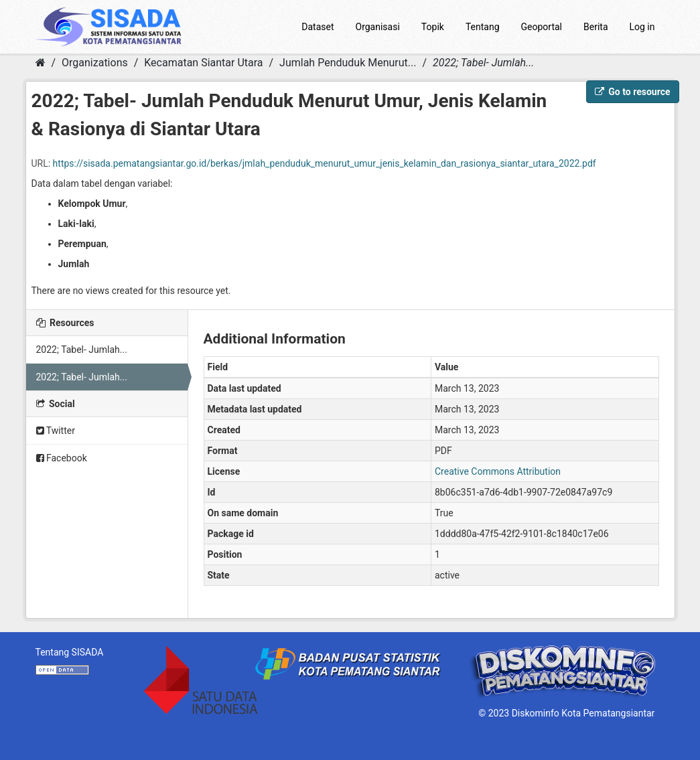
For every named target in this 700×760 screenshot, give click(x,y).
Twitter (56, 431)
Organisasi (378, 27)
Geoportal (542, 27)
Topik (433, 27)
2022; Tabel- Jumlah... (483, 63)
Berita (596, 27)
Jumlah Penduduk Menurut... (348, 63)
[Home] (41, 63)
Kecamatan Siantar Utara (203, 63)
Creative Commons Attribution (498, 471)
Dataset (318, 27)
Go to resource (633, 92)
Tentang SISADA (70, 652)
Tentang (483, 27)
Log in (642, 27)
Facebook (62, 458)
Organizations (95, 63)
